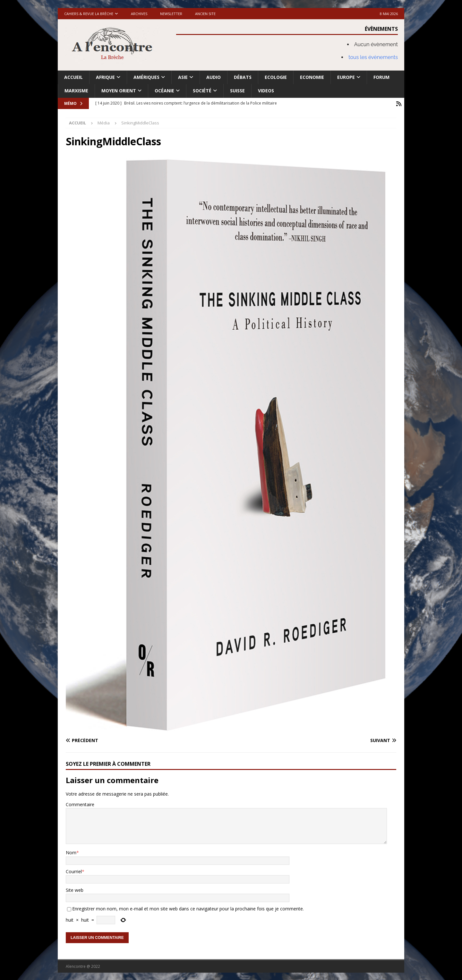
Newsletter (171, 14)
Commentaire (80, 803)
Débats (243, 77)
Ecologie (276, 77)
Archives (139, 14)
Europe (346, 77)
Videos (266, 91)
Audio (214, 77)
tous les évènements (373, 57)
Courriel (74, 870)
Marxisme (76, 91)
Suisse (237, 91)
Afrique (105, 77)
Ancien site (205, 14)
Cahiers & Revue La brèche (89, 14)
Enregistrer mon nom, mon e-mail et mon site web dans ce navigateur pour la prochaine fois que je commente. (188, 908)
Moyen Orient (119, 91)
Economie (312, 77)
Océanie (164, 91)
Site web (75, 889)
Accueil (73, 77)
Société (202, 91)
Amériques (146, 77)
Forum (381, 77)
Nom (71, 852)
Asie (183, 77)
